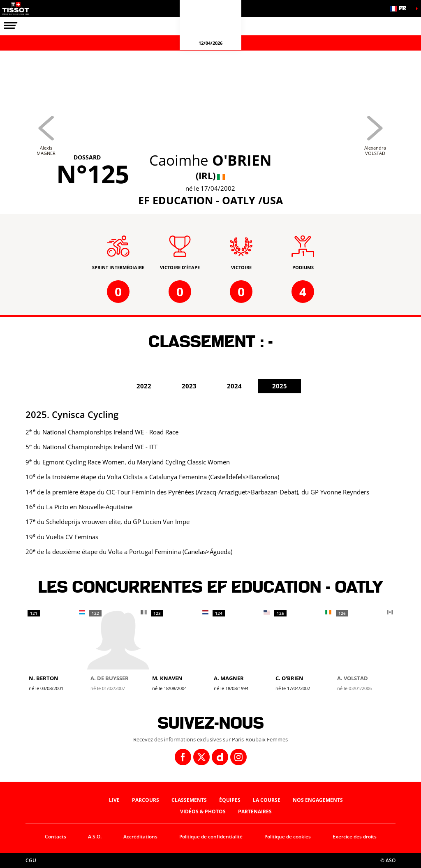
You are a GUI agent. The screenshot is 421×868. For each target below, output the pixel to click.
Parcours (146, 800)
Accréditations (140, 837)
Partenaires (255, 811)
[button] (400, 8)
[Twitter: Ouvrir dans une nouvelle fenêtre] (201, 757)
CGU (31, 860)
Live (114, 800)
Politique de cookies (288, 837)
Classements (189, 800)
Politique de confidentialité (211, 837)
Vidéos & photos (203, 811)
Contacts (56, 837)
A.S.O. (95, 837)
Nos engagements (318, 800)
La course (267, 800)
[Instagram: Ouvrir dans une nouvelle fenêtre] (238, 757)
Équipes (230, 800)
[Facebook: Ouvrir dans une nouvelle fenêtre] (183, 757)
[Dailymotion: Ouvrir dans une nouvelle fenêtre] (220, 757)
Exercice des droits (355, 837)
